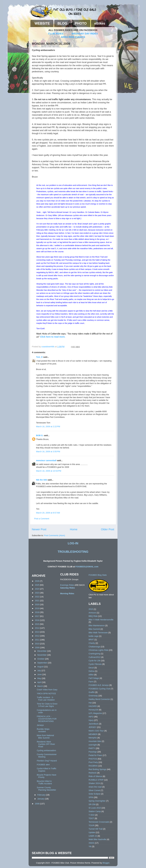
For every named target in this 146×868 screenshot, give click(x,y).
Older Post (108, 529)
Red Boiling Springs (97, 769)
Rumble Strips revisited (43, 730)
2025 (37, 585)
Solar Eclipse (95, 794)
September (43, 663)
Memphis (93, 738)
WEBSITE (42, 23)
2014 (37, 628)
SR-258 (92, 804)
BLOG (62, 23)
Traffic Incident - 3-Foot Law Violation (46, 699)
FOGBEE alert (43, 765)
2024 (37, 589)
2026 (37, 581)
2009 (37, 648)
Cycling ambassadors (46, 750)
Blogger (106, 863)
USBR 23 (93, 836)
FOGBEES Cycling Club (99, 689)
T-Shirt (92, 815)
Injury (91, 720)
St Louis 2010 (95, 808)
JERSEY (93, 727)
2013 (37, 632)
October (41, 659)
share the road (95, 787)
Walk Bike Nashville (97, 839)
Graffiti (92, 692)
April (40, 682)
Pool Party (93, 762)
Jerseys (40, 725)
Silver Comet (94, 790)
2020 (37, 604)
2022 (37, 597)
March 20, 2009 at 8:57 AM (48, 513)
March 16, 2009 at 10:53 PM (49, 471)
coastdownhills (48, 347)
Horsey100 (93, 710)
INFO (91, 717)
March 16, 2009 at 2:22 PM (48, 427)
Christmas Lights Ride (98, 650)
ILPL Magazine (95, 713)
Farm (91, 682)
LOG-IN (73, 543)
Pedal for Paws (95, 755)
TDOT (91, 818)
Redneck (93, 773)
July (39, 671)
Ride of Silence (95, 776)
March (40, 686)
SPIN (91, 797)
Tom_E (39, 357)
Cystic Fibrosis (95, 664)
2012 (37, 636)
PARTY (92, 748)
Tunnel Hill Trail (96, 829)
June (40, 674)
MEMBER (93, 734)
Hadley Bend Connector (99, 699)
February (42, 795)
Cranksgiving (94, 654)
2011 (37, 640)
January (41, 799)
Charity (92, 643)
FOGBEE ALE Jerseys (99, 685)
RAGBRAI (93, 766)
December (42, 651)
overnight (93, 745)
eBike (91, 675)
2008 (37, 804)
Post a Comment (42, 519)
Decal (91, 668)
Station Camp (95, 811)
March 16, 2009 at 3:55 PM (48, 452)
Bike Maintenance (97, 626)
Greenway (93, 696)
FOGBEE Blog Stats (98, 575)
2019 (37, 608)
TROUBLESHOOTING (73, 552)
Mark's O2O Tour (96, 731)
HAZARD (93, 706)
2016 (37, 620)
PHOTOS (93, 759)
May (40, 678)
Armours (92, 613)
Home (74, 529)
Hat (90, 703)
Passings (93, 752)
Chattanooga (94, 647)
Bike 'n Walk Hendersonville (101, 620)
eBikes (100, 23)
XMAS (91, 843)
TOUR (91, 825)
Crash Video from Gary (47, 690)
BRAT (91, 640)
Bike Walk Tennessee (98, 633)
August (41, 667)
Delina (91, 671)
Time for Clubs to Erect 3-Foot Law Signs (47, 705)
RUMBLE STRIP (96, 780)
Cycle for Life (95, 661)
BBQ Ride (93, 616)
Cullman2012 (95, 657)
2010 (37, 644)
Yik (90, 846)
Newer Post (39, 529)
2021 (37, 601)
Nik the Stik (42, 480)
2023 (37, 593)
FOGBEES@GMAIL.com (87, 567)
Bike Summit (94, 629)
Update (92, 832)
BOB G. (40, 435)
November (42, 655)
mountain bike (95, 741)
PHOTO (81, 23)
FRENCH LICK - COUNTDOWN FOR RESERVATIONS (47, 719)
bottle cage (94, 636)
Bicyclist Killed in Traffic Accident (44, 782)
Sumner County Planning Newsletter (46, 789)
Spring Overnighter (97, 801)
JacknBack (93, 724)
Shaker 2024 (94, 783)
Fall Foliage (94, 678)
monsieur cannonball (46, 460)
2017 (37, 616)
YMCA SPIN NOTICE (46, 694)
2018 (37, 612)
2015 (37, 624)
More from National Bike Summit (45, 737)
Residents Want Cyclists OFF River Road (46, 744)
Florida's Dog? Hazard (47, 761)
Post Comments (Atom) (55, 535)
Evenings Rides (67, 585)
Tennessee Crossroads (99, 822)
